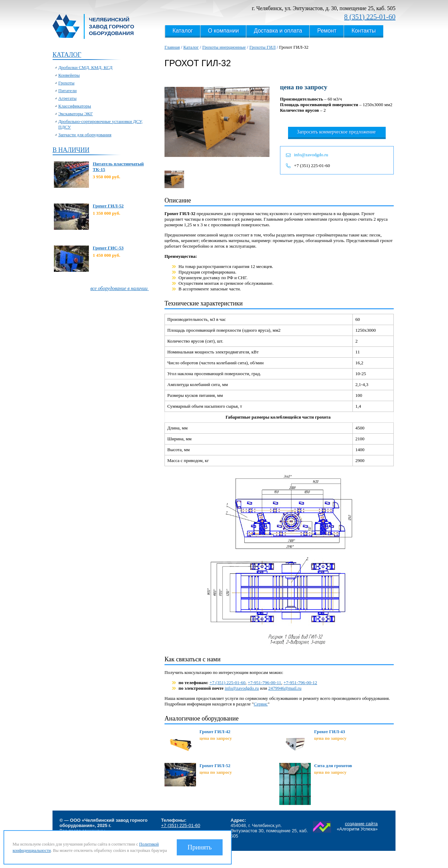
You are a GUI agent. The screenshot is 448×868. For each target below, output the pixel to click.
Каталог (183, 31)
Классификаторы (75, 106)
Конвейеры (69, 75)
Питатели (68, 91)
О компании (223, 31)
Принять (200, 847)
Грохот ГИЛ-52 (108, 206)
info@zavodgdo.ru (311, 155)
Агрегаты (68, 98)
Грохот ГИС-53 (108, 248)
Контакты (363, 31)
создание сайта (361, 824)
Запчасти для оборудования (85, 135)
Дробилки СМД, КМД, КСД (86, 67)
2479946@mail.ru (285, 688)
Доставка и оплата (278, 31)
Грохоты (66, 83)
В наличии (71, 150)
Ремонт (327, 31)
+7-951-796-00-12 (300, 683)
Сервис (261, 704)
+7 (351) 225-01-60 (312, 166)
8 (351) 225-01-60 (370, 17)
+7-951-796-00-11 (265, 683)
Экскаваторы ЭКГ (76, 114)
